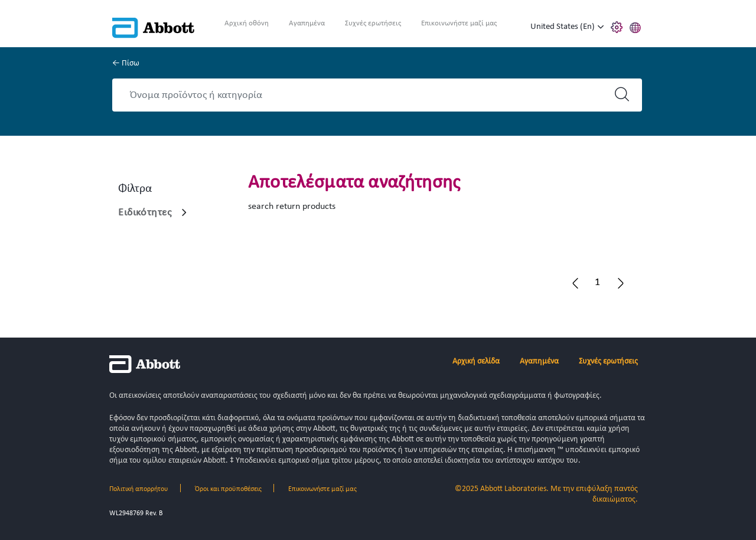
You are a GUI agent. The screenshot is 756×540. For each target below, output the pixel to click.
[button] (636, 26)
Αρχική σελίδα (476, 361)
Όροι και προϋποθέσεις (228, 489)
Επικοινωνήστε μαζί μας (459, 23)
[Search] (367, 95)
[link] (184, 212)
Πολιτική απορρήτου (139, 489)
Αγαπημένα (307, 23)
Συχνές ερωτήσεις (373, 23)
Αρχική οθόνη (247, 23)
